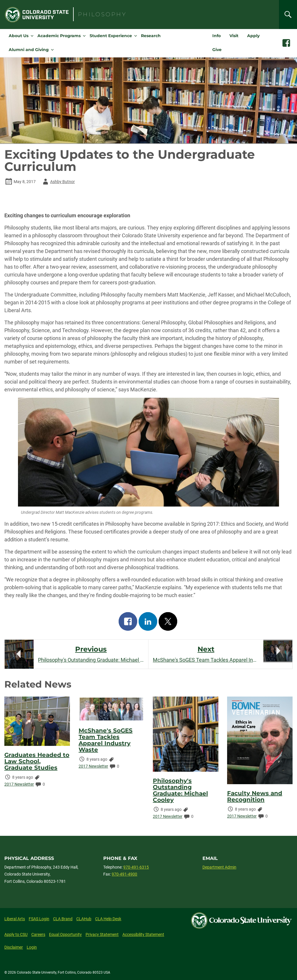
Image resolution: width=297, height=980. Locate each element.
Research (151, 36)
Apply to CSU (16, 934)
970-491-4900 (124, 874)
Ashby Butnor (58, 182)
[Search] (288, 15)
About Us (19, 36)
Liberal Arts (15, 919)
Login (32, 947)
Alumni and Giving (29, 50)
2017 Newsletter (19, 784)
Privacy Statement (102, 934)
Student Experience (111, 36)
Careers (38, 934)
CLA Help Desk (108, 919)
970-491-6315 (136, 867)
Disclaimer (14, 947)
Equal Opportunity (65, 934)
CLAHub (84, 919)
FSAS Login (39, 919)
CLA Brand (63, 919)
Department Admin (219, 867)
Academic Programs (59, 36)
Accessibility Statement (143, 934)
